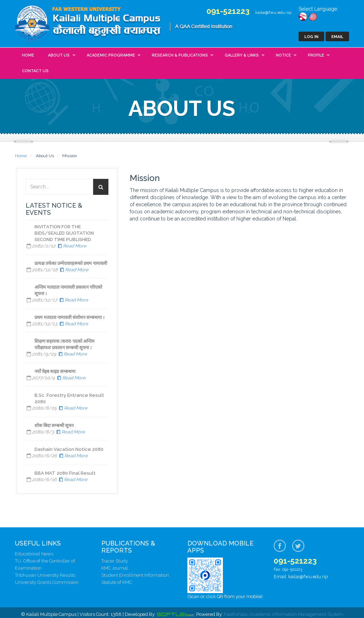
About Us (59, 55)
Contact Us (35, 71)
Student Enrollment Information (135, 575)
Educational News (34, 554)
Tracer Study (115, 561)
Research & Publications (180, 55)
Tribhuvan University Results (45, 575)
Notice (283, 55)
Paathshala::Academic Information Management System (284, 614)
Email (337, 37)
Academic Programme (111, 55)
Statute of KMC (117, 582)
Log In (311, 37)
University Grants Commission (47, 582)
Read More (71, 246)
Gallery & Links (242, 55)
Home (28, 55)
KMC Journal (115, 568)
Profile (316, 55)
